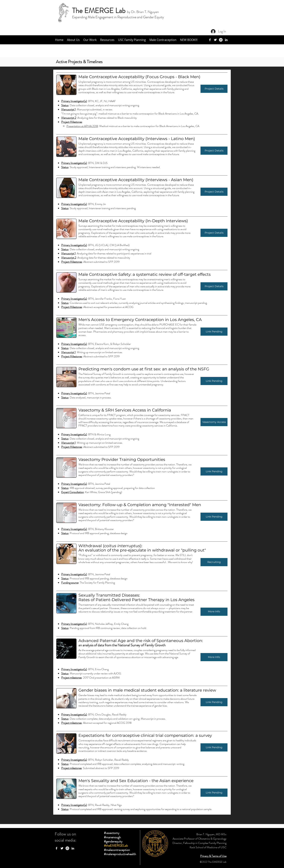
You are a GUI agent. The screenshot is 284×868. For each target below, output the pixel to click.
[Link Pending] (214, 332)
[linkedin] (226, 40)
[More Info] (214, 612)
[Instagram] (221, 40)
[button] (73, 40)
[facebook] (210, 40)
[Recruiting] (214, 562)
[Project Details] (214, 89)
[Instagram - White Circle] (67, 848)
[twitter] (215, 40)
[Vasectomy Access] (214, 422)
